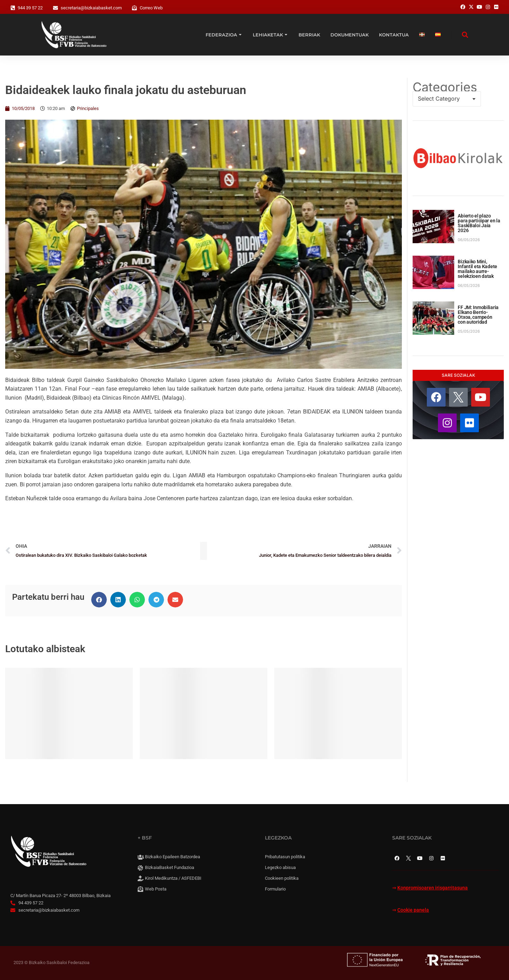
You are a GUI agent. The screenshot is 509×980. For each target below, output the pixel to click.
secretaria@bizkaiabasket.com (91, 8)
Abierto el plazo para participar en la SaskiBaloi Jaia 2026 (479, 223)
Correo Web (151, 8)
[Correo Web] (135, 8)
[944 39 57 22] (13, 8)
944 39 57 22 (30, 8)
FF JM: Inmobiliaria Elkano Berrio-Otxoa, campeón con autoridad (478, 315)
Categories (445, 87)
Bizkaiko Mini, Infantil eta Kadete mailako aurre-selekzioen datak (477, 269)
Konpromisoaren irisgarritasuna (433, 888)
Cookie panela (413, 910)
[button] (99, 600)
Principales (88, 108)
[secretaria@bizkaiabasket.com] (55, 8)
